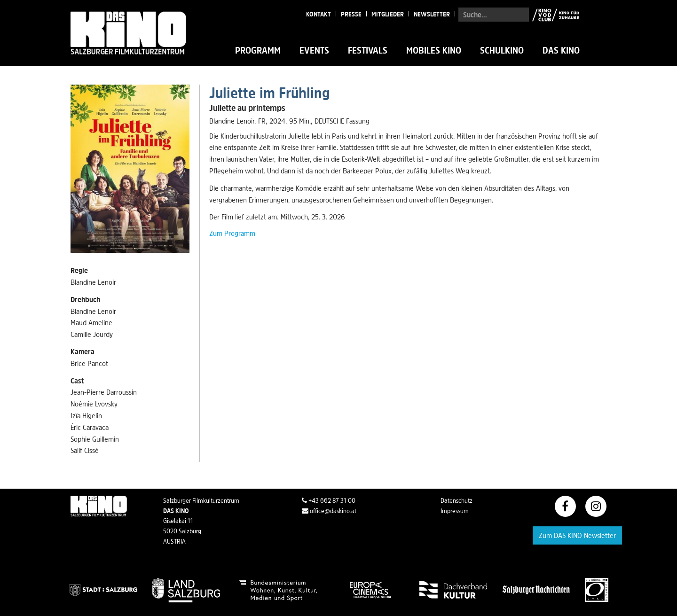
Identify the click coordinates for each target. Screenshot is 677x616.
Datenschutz (457, 500)
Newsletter (432, 14)
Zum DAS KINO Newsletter (577, 535)
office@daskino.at (329, 511)
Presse (351, 14)
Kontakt (319, 14)
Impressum (455, 511)
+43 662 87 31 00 (329, 500)
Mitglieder (388, 14)
